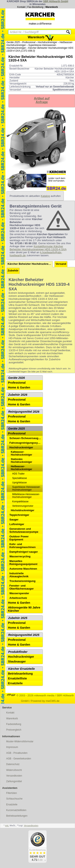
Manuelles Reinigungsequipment (23, 563)
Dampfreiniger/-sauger (24, 552)
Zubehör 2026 (18, 395)
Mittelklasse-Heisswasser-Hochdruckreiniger (26, 496)
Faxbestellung (14, 724)
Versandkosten (14, 776)
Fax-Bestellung (35, 7)
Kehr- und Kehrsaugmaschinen (22, 546)
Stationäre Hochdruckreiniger (21, 461)
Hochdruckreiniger (47, 42)
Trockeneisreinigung (22, 581)
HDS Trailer (18, 474)
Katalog (45, 196)
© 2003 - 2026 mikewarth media (30, 695)
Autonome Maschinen (23, 569)
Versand (61, 264)
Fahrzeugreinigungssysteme (26, 443)
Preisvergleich (14, 730)
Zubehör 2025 (18, 618)
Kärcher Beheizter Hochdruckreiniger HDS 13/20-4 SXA (30, 264)
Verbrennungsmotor (23, 506)
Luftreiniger (17, 524)
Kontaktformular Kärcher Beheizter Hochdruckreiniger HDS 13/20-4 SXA (38, 248)
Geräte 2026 (16, 378)
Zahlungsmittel (14, 781)
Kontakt (21, 7)
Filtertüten (11, 793)
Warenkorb (52, 7)
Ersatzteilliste (17, 678)
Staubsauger (17, 661)
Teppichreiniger (19, 515)
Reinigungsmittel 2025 (24, 635)
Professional (29, 42)
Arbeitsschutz (18, 598)
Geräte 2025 (13, 42)
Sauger (14, 520)
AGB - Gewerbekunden (19, 759)
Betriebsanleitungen (17, 816)
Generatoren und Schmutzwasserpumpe (24, 530)
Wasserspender (19, 593)
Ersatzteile (15, 683)
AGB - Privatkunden (17, 753)
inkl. (7, 825)
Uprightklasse (19, 483)
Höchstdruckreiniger (22, 510)
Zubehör (13, 270)
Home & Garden (19, 387)
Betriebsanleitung (20, 674)
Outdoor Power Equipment (19, 538)
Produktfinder (18, 652)
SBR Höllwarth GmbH (56, 1)
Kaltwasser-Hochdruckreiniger (21, 453)
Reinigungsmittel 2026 (24, 412)
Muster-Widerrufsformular (20, 741)
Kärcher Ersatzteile (21, 669)
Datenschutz (13, 764)
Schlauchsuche (14, 799)
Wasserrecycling (20, 556)
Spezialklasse (19, 478)
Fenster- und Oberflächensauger (21, 587)
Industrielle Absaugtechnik (19, 575)
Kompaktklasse (20, 501)
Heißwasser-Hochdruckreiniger (21, 468)
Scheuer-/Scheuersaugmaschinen (26, 438)
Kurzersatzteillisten (16, 810)
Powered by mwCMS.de (45, 701)
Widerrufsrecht (14, 770)
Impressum (12, 747)
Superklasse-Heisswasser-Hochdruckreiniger (26, 488)
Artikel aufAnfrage (42, 100)
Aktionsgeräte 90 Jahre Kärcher (24, 609)
